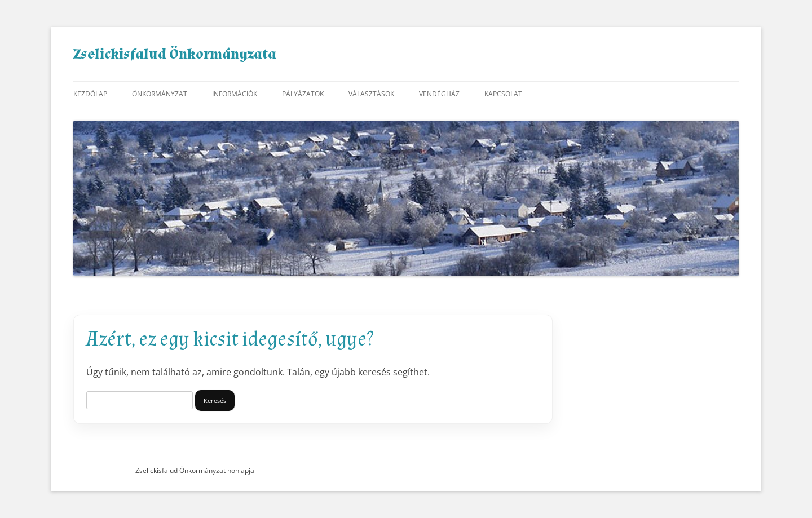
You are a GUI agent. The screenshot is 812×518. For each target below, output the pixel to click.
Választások (371, 94)
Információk (235, 94)
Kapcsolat (503, 94)
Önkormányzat (160, 94)
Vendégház (439, 94)
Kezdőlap (90, 94)
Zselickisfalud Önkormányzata (175, 54)
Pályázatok (303, 94)
